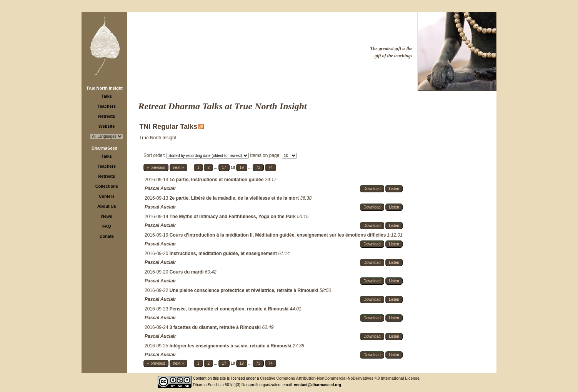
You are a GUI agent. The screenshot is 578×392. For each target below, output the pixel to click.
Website (107, 126)
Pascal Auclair (160, 188)
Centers (107, 196)
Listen (394, 189)
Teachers (107, 106)
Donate (107, 236)
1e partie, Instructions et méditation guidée (217, 180)
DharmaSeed (104, 148)
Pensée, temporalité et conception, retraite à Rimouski (230, 309)
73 (258, 168)
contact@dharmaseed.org (317, 385)
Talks (107, 96)
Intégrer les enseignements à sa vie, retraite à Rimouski (231, 346)
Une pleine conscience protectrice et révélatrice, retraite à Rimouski (245, 290)
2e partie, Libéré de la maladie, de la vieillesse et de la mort (235, 198)
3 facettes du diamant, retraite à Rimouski (216, 327)
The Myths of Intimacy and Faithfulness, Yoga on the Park (233, 217)
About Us (107, 206)
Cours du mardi (187, 272)
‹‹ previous (156, 168)
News (107, 216)
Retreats (107, 116)
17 (224, 168)
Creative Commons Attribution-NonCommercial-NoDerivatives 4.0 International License (340, 378)
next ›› (178, 168)
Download (372, 189)
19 (242, 168)
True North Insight (104, 88)
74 (271, 168)
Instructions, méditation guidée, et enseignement (224, 254)
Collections (107, 186)
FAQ (107, 226)
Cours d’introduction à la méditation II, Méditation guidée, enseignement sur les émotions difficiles (278, 235)
